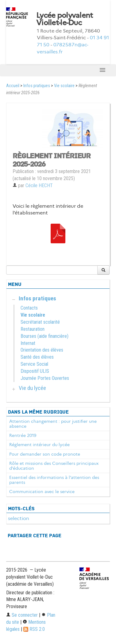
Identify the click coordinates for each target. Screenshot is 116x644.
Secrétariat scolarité (40, 322)
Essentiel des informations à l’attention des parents (54, 480)
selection (19, 518)
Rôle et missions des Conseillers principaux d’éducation (54, 466)
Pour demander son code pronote (45, 454)
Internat (28, 343)
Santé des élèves (37, 357)
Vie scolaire (64, 86)
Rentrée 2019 (23, 435)
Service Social (34, 364)
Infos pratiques (37, 86)
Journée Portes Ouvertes (45, 378)
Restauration (33, 329)
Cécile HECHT (39, 185)
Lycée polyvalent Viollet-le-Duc (64, 19)
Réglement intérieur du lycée (39, 445)
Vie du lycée (32, 388)
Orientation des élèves (42, 350)
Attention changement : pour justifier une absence (53, 424)
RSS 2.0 (34, 629)
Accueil (13, 86)
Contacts (29, 308)
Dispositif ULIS (35, 371)
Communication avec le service (42, 492)
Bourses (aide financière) (44, 336)
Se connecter (22, 615)
